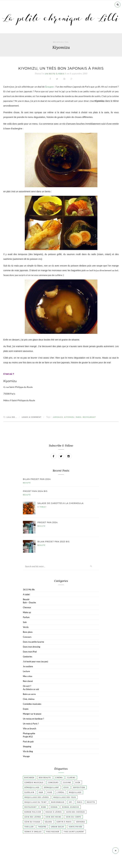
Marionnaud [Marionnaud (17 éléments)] (58, 802)
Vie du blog (28, 751)
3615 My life (29, 589)
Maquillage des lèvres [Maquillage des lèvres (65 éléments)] (37, 797)
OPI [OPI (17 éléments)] (71, 802)
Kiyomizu (69, 417)
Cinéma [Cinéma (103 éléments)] (59, 778)
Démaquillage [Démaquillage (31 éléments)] (32, 787)
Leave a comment (32, 417)
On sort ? (27, 686)
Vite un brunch (29, 729)
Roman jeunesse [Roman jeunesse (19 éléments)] (71, 807)
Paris (79, 417)
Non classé (28, 681)
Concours (27, 637)
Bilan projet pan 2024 (37, 479)
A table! (42, 507)
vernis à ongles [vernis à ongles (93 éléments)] (33, 832)
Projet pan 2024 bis (35, 491)
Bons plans (28, 632)
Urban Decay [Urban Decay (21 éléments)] (58, 827)
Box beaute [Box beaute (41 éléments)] (45, 778)
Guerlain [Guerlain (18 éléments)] (29, 792)
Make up (27, 612)
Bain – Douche (29, 602)
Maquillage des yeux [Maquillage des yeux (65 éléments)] (65, 797)
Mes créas (28, 676)
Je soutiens (28, 666)
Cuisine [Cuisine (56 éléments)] (67, 782)
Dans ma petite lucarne (33, 642)
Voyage (26, 756)
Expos (26, 709)
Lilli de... (12, 417)
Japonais (58, 417)
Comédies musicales (32, 704)
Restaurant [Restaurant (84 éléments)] (31, 807)
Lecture (26, 671)
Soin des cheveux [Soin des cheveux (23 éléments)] (76, 812)
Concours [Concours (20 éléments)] (53, 782)
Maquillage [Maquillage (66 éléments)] (75, 792)
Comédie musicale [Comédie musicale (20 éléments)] (34, 782)
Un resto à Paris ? (56, 74)
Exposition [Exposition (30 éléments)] (79, 787)
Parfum (26, 617)
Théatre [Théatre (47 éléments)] (42, 827)
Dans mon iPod (30, 652)
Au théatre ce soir (31, 689)
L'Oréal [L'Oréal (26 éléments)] (61, 792)
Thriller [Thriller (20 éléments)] (29, 827)
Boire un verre (29, 694)
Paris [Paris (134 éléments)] (80, 802)
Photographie (29, 733)
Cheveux (27, 607)
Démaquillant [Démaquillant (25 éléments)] (52, 787)
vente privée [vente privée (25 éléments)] (76, 827)
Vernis (26, 627)
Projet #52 (28, 737)
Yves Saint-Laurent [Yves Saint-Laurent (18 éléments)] (74, 832)
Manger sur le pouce (32, 714)
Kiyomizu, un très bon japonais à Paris (61, 68)
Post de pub (28, 742)
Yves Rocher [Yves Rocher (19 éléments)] (53, 832)
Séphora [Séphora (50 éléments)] (81, 822)
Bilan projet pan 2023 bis (53, 542)
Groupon (49, 87)
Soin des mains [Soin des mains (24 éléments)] (54, 817)
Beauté (27, 483)
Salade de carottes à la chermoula (61, 503)
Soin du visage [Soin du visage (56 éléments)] (32, 822)
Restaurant (89, 417)
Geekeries (28, 657)
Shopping (27, 746)
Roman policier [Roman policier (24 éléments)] (33, 812)
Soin (25, 622)
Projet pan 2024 (48, 522)
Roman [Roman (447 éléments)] (54, 807)
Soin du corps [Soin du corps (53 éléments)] (74, 817)
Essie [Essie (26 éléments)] (66, 787)
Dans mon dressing (32, 647)
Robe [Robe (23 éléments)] (44, 807)
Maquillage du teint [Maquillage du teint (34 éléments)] (36, 802)
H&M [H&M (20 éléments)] (41, 792)
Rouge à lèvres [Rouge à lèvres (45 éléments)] (54, 812)
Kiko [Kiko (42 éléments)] (50, 792)
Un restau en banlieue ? (33, 719)
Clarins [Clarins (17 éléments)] (71, 778)
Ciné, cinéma (29, 699)
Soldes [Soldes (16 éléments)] (48, 822)
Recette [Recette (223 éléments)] (91, 802)
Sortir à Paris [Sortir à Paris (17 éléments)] (64, 822)
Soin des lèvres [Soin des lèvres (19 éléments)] (33, 817)
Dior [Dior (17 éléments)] (78, 782)
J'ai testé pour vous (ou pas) (36, 661)
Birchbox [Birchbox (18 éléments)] (29, 778)
